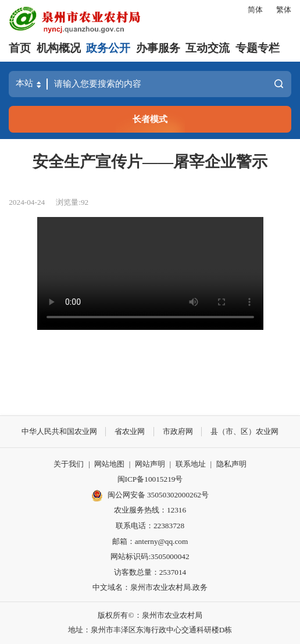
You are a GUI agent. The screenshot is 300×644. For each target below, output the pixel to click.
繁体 (284, 10)
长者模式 (150, 119)
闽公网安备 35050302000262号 (150, 496)
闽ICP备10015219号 (150, 479)
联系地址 (191, 464)
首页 (20, 48)
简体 (255, 10)
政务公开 (108, 48)
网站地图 (109, 464)
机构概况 (59, 48)
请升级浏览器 (150, 273)
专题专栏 (258, 48)
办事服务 (158, 48)
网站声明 (150, 464)
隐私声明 (231, 464)
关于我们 (69, 464)
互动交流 (208, 48)
